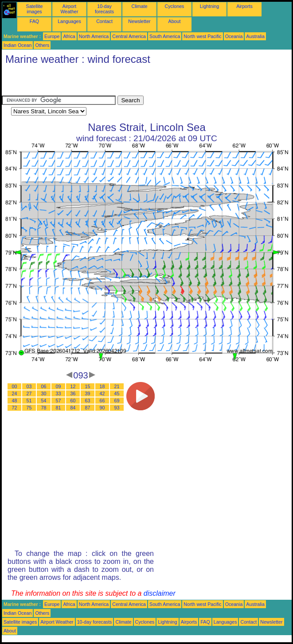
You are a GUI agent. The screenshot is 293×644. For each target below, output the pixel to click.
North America (94, 36)
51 (29, 401)
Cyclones (175, 6)
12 (73, 386)
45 (117, 393)
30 (44, 393)
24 (15, 393)
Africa (69, 36)
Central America (129, 36)
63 (88, 401)
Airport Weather (69, 9)
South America (165, 36)
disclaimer (160, 593)
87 (88, 408)
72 (15, 408)
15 (88, 386)
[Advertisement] (105, 82)
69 (117, 401)
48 (15, 401)
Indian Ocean (18, 45)
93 (117, 408)
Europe (52, 36)
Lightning (209, 6)
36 (73, 393)
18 (102, 386)
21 (117, 386)
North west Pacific (202, 36)
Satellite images (35, 9)
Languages (69, 21)
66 (102, 401)
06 (44, 386)
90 (102, 408)
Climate (139, 6)
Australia (255, 36)
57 (59, 401)
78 (44, 408)
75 (29, 408)
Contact (104, 21)
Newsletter (139, 21)
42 (102, 393)
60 (73, 401)
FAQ (34, 21)
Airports (244, 6)
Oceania (234, 36)
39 (88, 393)
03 (29, 386)
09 (59, 386)
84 (73, 408)
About (175, 21)
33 (59, 393)
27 (29, 393)
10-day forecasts (104, 9)
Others (42, 45)
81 (59, 408)
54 (44, 401)
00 (15, 386)
